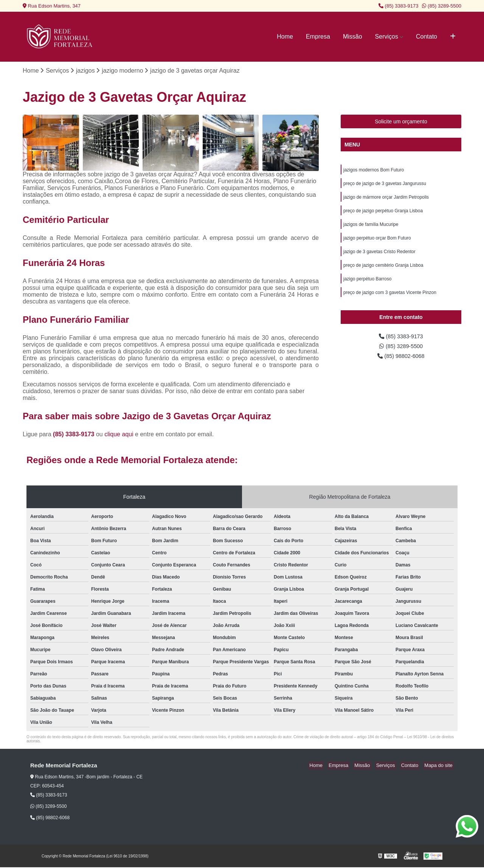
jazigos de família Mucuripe (371, 229)
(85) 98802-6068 (401, 366)
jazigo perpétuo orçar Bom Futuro (377, 243)
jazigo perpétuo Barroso (367, 286)
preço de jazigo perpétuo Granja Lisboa (383, 214)
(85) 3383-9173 (399, 6)
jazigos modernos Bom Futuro (374, 171)
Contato (427, 37)
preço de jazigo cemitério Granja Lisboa (383, 272)
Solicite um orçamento (401, 122)
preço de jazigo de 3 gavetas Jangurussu (385, 185)
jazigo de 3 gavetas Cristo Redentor (379, 257)
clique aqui (119, 435)
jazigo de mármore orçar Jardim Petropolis (386, 200)
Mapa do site (439, 766)
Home (285, 37)
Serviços (387, 37)
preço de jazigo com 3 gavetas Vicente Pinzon (390, 300)
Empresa (318, 37)
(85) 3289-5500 (442, 6)
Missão (353, 37)
